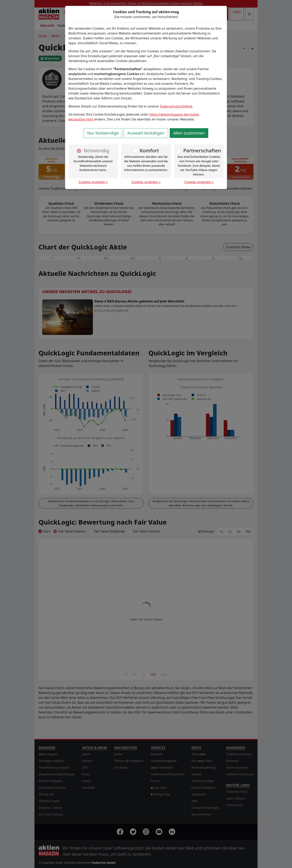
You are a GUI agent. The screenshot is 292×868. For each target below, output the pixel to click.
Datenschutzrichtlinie (176, 106)
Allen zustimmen (189, 133)
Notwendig (96, 150)
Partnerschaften (202, 150)
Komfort (149, 150)
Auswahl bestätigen (146, 133)
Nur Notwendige (103, 133)
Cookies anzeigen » (93, 182)
